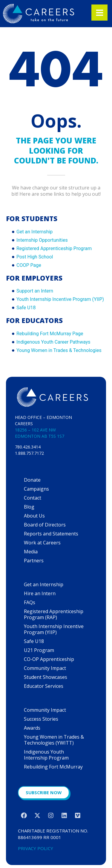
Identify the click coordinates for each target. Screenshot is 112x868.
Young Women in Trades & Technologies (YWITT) (54, 740)
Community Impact (45, 668)
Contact (33, 498)
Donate (32, 480)
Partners (34, 561)
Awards (32, 728)
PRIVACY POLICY (36, 848)
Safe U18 (34, 641)
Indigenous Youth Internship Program (46, 755)
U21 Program (39, 650)
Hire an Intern (40, 593)
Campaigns (36, 489)
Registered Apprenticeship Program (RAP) (54, 614)
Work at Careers (42, 543)
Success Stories (41, 719)
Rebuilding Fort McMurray (53, 767)
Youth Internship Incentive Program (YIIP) (54, 629)
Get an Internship (44, 584)
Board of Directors (45, 525)
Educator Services (44, 686)
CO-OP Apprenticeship (49, 659)
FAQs (30, 602)
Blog (29, 507)
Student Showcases (46, 677)
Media (31, 552)
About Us (34, 516)
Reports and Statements (51, 534)
